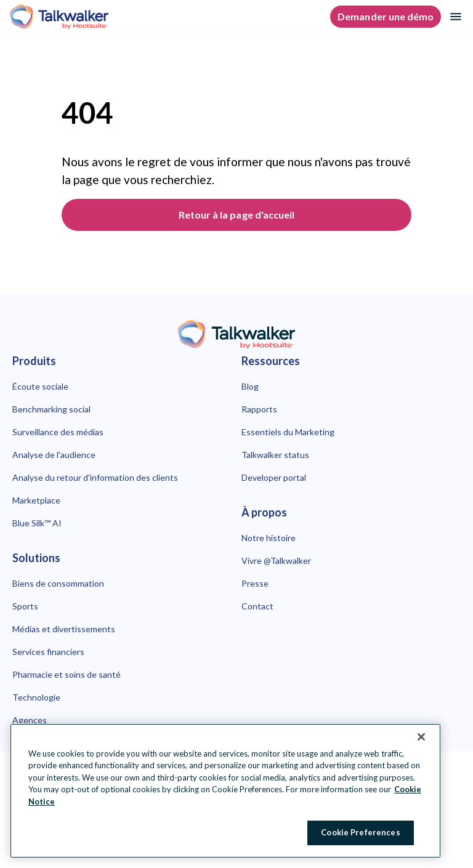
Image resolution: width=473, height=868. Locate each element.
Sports (25, 606)
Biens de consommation (58, 583)
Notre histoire (269, 538)
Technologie (36, 697)
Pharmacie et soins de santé (67, 674)
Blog (250, 386)
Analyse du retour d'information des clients (95, 477)
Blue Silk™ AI (37, 523)
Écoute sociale (40, 386)
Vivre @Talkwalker (276, 561)
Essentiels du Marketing (288, 432)
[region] (225, 791)
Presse (255, 583)
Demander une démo (386, 16)
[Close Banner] (421, 737)
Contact (257, 606)
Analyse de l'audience (54, 455)
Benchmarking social (51, 409)
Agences (30, 720)
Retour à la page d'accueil (236, 215)
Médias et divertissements (64, 629)
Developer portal (274, 477)
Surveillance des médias (58, 432)
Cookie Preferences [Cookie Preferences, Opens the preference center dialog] (360, 832)
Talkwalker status (275, 455)
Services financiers (48, 652)
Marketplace (36, 500)
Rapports (259, 409)
